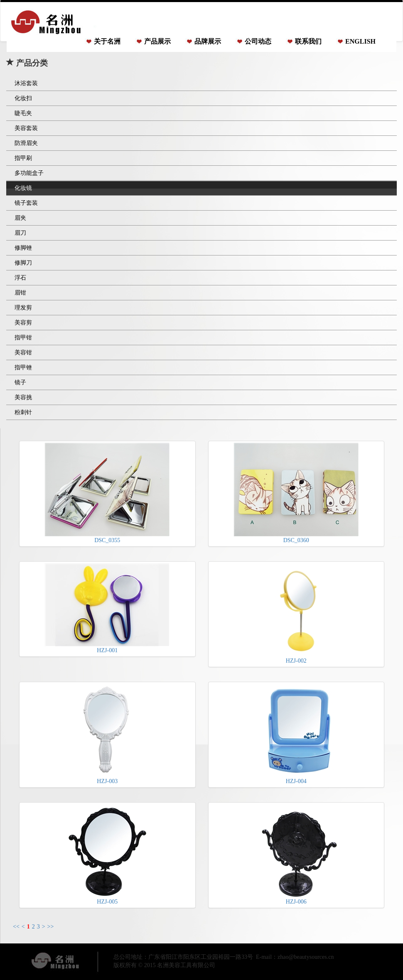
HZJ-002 (296, 614)
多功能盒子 (29, 173)
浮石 (20, 278)
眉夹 (20, 218)
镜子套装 (26, 203)
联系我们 (308, 41)
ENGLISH (360, 41)
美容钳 (23, 352)
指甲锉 (23, 367)
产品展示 (157, 41)
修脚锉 (23, 248)
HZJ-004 (296, 734)
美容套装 (26, 128)
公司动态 (258, 41)
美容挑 (23, 397)
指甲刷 (23, 158)
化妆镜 (23, 188)
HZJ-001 (107, 608)
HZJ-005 (107, 855)
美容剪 (23, 323)
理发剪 (23, 308)
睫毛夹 (23, 113)
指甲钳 (23, 338)
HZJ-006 (296, 855)
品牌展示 (208, 41)
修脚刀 (23, 263)
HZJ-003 (107, 734)
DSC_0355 (107, 493)
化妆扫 (23, 98)
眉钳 (20, 293)
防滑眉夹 (26, 143)
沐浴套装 (26, 83)
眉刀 (20, 233)
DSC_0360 (296, 493)
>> (51, 927)
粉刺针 (23, 412)
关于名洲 (107, 41)
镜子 (20, 382)
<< (16, 927)
